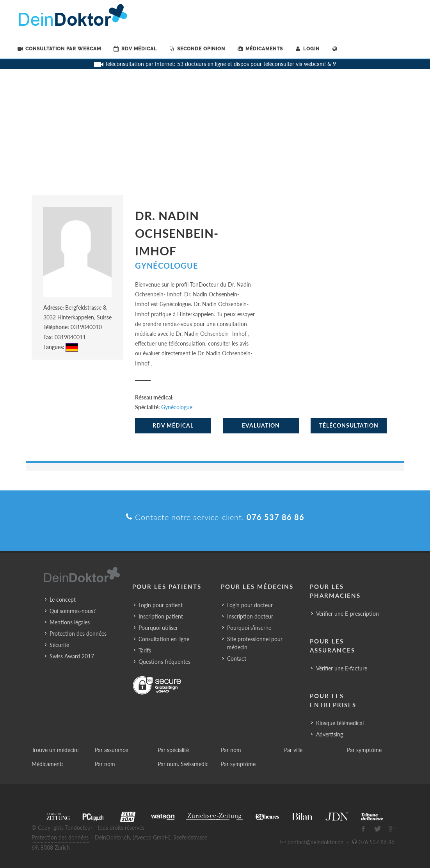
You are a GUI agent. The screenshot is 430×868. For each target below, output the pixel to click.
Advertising (330, 734)
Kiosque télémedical (340, 723)
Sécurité (59, 645)
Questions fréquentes (164, 662)
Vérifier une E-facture (342, 668)
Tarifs (145, 650)
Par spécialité (173, 750)
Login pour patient (161, 605)
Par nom (231, 750)
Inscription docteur (250, 616)
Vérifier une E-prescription (347, 614)
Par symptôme (364, 750)
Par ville (293, 750)
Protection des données (78, 634)
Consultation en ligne (164, 639)
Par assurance (111, 750)
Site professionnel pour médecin (255, 643)
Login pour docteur (250, 605)
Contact (237, 659)
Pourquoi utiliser (158, 628)
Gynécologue (167, 266)
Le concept (63, 600)
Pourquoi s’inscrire (249, 628)
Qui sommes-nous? (73, 611)
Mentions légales (70, 622)
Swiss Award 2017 (72, 656)
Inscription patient (161, 616)
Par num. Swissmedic (183, 764)
